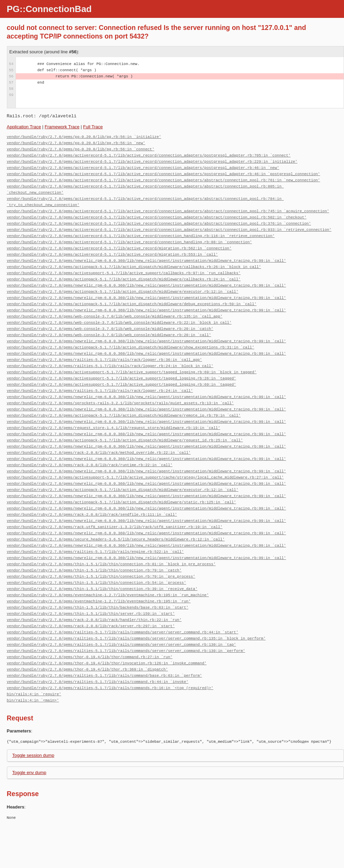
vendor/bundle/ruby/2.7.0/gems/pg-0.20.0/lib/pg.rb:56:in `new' (76, 143)
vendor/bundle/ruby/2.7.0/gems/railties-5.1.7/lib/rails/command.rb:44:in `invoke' (98, 682)
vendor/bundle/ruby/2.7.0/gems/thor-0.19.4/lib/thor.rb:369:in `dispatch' (88, 669)
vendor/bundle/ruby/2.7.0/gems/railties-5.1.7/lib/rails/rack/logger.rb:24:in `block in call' (110, 366)
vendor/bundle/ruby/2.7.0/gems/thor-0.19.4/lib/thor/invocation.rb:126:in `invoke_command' (107, 663)
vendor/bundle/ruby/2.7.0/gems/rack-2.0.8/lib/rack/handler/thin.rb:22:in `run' (94, 620)
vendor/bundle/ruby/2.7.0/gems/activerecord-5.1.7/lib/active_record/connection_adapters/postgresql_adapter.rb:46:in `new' (143, 168)
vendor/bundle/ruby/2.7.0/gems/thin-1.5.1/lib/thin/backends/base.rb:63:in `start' (98, 607)
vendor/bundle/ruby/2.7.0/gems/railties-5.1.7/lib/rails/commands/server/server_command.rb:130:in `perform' (126, 651)
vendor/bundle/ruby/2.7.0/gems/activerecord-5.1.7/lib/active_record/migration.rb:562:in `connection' (119, 248)
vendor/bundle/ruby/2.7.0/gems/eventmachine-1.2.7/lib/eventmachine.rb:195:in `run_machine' (108, 595)
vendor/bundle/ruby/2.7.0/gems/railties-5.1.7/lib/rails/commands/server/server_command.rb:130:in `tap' (122, 645)
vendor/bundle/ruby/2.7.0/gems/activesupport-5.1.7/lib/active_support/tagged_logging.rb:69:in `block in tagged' (132, 372)
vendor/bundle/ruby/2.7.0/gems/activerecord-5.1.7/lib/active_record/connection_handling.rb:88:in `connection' (130, 242)
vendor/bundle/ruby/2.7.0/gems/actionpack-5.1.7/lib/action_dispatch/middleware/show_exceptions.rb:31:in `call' (131, 347)
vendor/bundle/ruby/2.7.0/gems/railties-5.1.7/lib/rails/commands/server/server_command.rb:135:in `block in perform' (136, 638)
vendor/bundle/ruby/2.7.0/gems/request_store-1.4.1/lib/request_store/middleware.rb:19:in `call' (114, 428)
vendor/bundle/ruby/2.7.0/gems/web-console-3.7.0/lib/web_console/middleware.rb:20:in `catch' (110, 329)
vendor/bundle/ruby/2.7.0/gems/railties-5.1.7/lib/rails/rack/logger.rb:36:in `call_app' (105, 360)
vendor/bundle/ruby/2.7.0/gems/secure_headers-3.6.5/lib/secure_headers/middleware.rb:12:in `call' (116, 539)
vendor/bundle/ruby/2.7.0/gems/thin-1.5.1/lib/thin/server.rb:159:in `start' (91, 614)
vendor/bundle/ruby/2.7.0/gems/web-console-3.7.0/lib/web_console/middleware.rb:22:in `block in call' (119, 323)
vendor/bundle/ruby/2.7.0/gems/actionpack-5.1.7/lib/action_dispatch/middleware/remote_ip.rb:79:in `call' (124, 415)
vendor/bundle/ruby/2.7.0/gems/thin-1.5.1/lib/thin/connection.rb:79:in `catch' (94, 570)
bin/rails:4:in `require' (34, 694)
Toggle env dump (29, 773)
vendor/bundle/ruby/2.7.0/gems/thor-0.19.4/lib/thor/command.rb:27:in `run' (90, 657)
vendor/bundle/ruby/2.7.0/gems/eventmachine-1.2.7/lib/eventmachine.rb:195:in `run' (99, 601)
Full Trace (93, 127)
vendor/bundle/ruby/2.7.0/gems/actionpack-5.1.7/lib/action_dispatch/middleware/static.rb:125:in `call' (122, 502)
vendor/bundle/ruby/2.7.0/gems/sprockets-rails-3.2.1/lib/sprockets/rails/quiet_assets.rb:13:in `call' (120, 403)
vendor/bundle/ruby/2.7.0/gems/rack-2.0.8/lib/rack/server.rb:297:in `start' (91, 626)
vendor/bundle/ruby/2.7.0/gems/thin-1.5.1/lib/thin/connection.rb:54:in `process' (96, 583)
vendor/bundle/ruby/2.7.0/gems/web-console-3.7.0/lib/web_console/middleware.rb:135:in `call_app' (115, 316)
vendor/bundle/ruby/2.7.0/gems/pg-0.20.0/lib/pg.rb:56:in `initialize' (84, 137)
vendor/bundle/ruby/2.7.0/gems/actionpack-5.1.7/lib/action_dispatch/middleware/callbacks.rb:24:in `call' (124, 279)
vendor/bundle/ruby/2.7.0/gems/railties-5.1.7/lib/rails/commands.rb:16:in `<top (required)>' (110, 688)
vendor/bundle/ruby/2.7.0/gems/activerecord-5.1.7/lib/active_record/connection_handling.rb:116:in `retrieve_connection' (141, 236)
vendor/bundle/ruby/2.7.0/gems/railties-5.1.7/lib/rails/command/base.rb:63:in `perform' (105, 676)
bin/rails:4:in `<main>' (33, 700)
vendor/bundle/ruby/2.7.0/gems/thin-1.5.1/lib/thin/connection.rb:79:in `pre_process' (101, 576)
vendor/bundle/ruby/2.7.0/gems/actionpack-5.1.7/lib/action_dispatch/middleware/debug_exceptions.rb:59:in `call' (132, 304)
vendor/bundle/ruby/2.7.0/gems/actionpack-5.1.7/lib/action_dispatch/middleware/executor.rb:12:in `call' (123, 292)
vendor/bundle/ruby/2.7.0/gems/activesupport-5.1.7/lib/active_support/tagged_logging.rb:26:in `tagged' (122, 378)
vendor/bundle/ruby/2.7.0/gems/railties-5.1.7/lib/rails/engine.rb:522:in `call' (95, 552)
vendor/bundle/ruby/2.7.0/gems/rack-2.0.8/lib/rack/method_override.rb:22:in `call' (99, 453)
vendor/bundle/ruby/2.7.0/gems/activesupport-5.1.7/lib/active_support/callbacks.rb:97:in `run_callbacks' (124, 273)
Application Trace (24, 127)
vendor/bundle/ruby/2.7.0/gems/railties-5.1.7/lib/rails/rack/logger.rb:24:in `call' (100, 391)
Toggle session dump (33, 755)
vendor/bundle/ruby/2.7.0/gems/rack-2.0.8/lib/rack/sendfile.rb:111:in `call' (92, 515)
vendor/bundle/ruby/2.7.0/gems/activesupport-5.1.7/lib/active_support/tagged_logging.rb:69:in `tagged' (122, 384)
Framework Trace (62, 127)
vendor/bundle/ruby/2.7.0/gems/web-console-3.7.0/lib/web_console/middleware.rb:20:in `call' (109, 335)
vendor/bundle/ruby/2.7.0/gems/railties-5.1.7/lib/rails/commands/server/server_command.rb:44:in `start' (123, 632)
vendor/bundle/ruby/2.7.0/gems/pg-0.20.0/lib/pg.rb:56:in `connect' (81, 149)
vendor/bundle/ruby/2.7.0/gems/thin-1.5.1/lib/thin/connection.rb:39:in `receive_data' (102, 589)
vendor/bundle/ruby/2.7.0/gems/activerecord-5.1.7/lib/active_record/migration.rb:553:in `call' (112, 254)
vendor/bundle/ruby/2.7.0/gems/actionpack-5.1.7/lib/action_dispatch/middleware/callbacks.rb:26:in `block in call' (134, 267)
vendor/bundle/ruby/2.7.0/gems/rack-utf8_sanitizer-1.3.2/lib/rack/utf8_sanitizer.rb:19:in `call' (115, 527)
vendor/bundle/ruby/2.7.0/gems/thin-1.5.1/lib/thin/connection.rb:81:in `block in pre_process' (111, 564)
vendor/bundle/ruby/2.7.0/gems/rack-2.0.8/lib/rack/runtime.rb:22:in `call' (90, 465)
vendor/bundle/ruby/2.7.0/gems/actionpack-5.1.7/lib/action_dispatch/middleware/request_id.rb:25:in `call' (125, 440)
